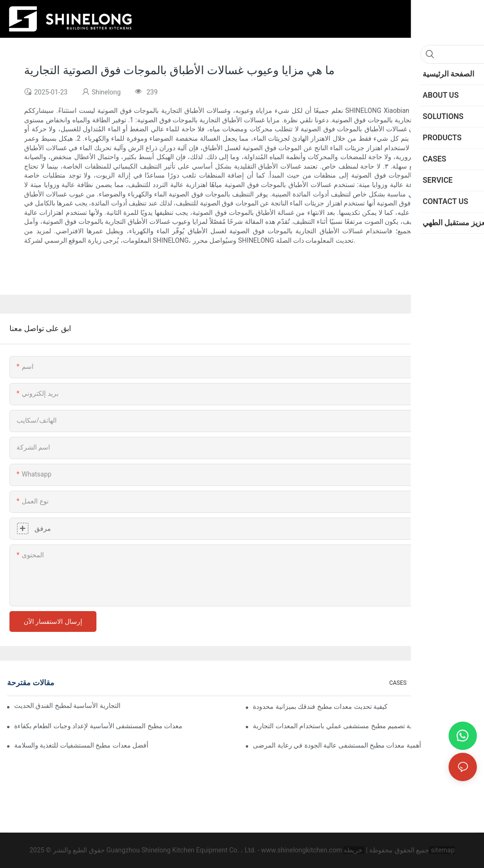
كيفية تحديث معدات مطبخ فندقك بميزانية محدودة (320, 706)
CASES (398, 683)
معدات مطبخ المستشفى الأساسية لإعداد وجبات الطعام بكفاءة (98, 726)
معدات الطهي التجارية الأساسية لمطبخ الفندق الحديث (68, 706)
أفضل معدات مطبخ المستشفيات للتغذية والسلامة (81, 745)
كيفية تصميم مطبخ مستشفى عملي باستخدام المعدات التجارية (337, 726)
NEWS (464, 683)
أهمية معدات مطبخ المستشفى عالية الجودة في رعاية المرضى (337, 745)
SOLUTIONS (432, 683)
